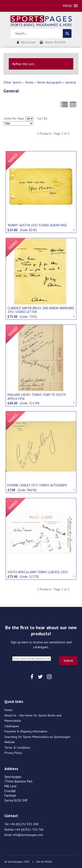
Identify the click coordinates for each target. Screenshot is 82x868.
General (71, 82)
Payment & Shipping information (26, 731)
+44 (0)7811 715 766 (29, 830)
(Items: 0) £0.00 (55, 42)
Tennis (29, 82)
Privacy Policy (13, 753)
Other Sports (12, 82)
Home (8, 710)
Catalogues (12, 726)
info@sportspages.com (28, 835)
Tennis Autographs (49, 82)
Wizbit (48, 862)
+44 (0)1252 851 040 (24, 824)
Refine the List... (24, 64)
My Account (28, 42)
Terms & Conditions (17, 747)
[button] (70, 6)
